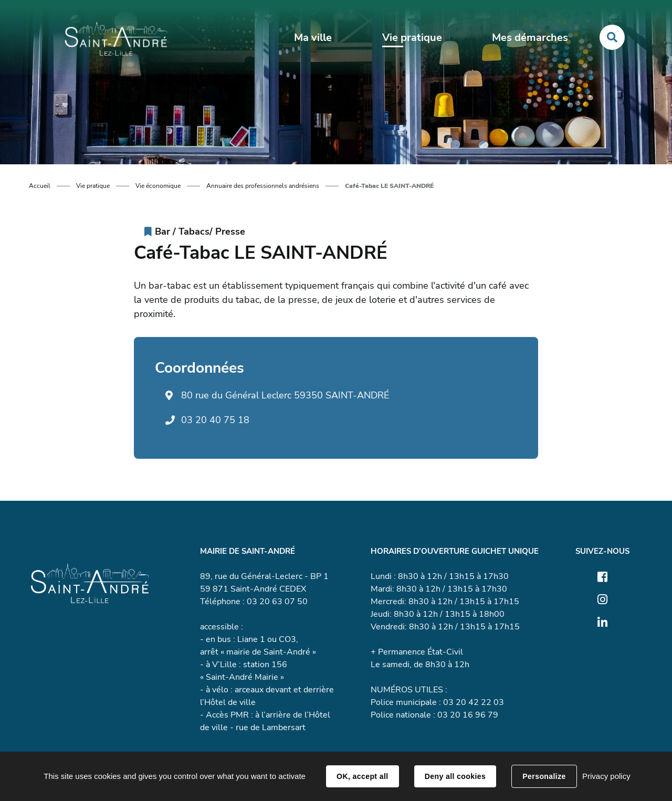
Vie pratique (93, 186)
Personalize (544, 776)
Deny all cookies (455, 776)
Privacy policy (606, 776)
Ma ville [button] (313, 38)
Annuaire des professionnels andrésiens (263, 186)
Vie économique (158, 186)
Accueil (40, 186)
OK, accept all (362, 776)
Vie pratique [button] (412, 38)
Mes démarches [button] (530, 38)
